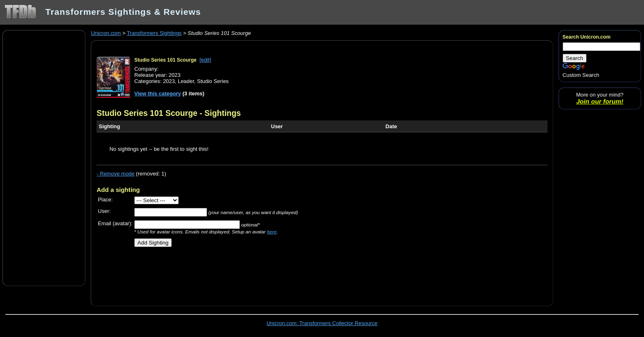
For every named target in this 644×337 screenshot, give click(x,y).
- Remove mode (115, 174)
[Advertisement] (44, 157)
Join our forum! (600, 101)
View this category (158, 93)
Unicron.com (106, 33)
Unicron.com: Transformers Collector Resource (322, 323)
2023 (169, 81)
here (272, 232)
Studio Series (213, 81)
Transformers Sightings (154, 33)
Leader (186, 81)
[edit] (205, 60)
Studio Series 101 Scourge (165, 60)
